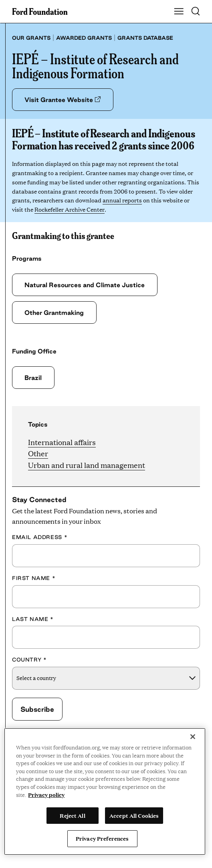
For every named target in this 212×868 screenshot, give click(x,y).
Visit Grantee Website (63, 100)
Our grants (31, 38)
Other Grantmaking (54, 312)
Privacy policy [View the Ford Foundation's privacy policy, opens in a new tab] (46, 794)
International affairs (62, 442)
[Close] (193, 737)
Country (29, 660)
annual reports (122, 200)
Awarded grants (84, 38)
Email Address (40, 537)
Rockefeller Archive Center (69, 209)
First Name (34, 578)
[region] (105, 791)
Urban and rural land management (87, 465)
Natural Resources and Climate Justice (85, 285)
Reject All (72, 815)
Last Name (33, 619)
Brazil (33, 378)
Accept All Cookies (134, 815)
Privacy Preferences (102, 838)
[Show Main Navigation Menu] (179, 12)
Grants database (145, 38)
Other (38, 453)
